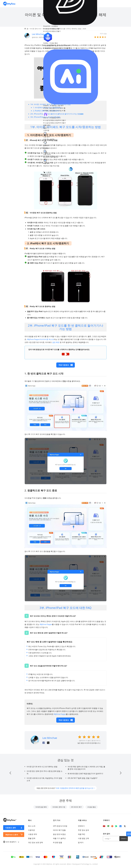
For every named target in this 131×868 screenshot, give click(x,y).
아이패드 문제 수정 (59, 807)
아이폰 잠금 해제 (41, 807)
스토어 (47, 172)
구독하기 (124, 839)
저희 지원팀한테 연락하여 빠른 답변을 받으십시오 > (75, 788)
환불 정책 (32, 838)
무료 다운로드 (66, 365)
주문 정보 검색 (83, 830)
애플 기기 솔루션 (59, 838)
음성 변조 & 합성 (59, 834)
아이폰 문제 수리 (35, 29)
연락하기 (81, 826)
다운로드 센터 (11, 828)
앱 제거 (81, 842)
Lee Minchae (38, 34)
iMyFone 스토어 (12, 835)
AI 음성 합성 (92, 807)
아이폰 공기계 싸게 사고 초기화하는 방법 (42, 767)
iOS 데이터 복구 (76, 807)
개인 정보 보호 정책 (35, 842)
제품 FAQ (81, 834)
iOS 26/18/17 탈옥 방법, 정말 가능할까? (82, 778)
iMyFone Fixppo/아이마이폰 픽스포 (40, 339)
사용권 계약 (33, 834)
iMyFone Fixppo (46, 624)
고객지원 (46, 130)
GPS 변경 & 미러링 (60, 826)
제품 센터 (47, 125)
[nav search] (56, 128)
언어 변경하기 (11, 842)
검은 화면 (56, 342)
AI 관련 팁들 (58, 842)
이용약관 (31, 830)
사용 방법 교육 (83, 838)
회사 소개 (32, 826)
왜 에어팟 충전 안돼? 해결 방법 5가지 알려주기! (85, 774)
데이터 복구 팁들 (59, 830)
